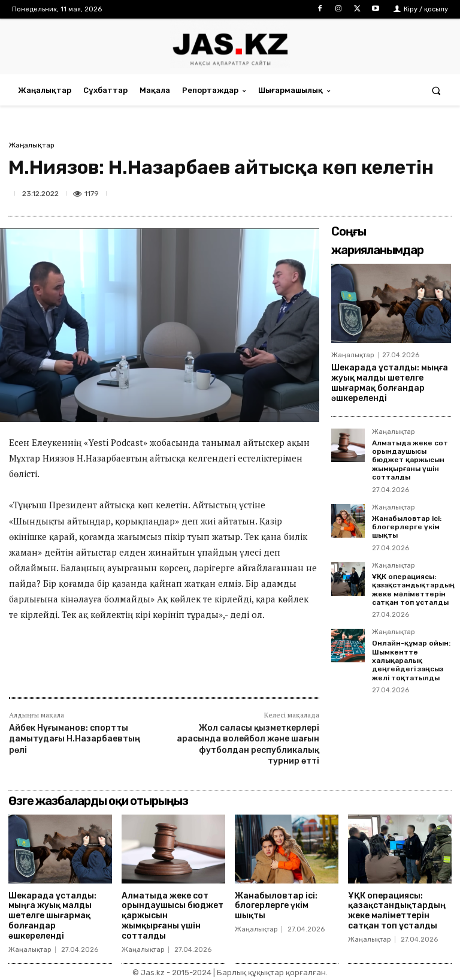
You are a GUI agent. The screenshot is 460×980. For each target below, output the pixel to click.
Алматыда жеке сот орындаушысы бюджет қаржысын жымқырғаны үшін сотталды (410, 460)
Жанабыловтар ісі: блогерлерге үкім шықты (407, 527)
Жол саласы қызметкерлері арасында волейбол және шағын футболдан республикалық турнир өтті (248, 744)
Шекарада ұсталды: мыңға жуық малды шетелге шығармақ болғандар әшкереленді (390, 383)
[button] (436, 90)
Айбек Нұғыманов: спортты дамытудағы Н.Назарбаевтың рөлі (75, 739)
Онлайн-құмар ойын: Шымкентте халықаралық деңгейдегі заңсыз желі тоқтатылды (411, 661)
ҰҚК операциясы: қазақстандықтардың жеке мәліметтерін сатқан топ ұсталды (413, 589)
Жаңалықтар (31, 145)
